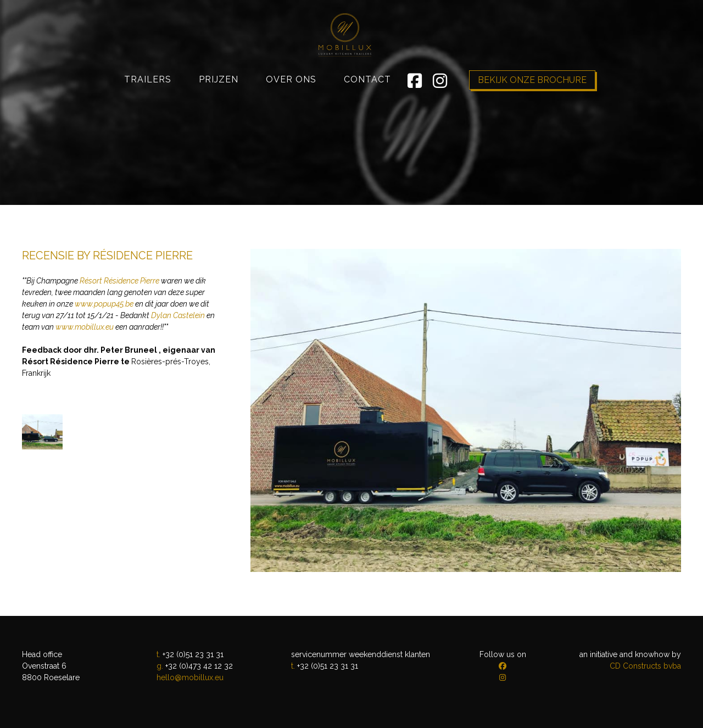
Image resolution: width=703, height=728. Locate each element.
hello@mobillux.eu (190, 677)
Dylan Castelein (178, 315)
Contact (367, 118)
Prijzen (219, 118)
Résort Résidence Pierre (119, 281)
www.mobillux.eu (85, 327)
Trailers (148, 118)
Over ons (291, 118)
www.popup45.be (104, 304)
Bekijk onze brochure (532, 119)
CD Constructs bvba (645, 666)
